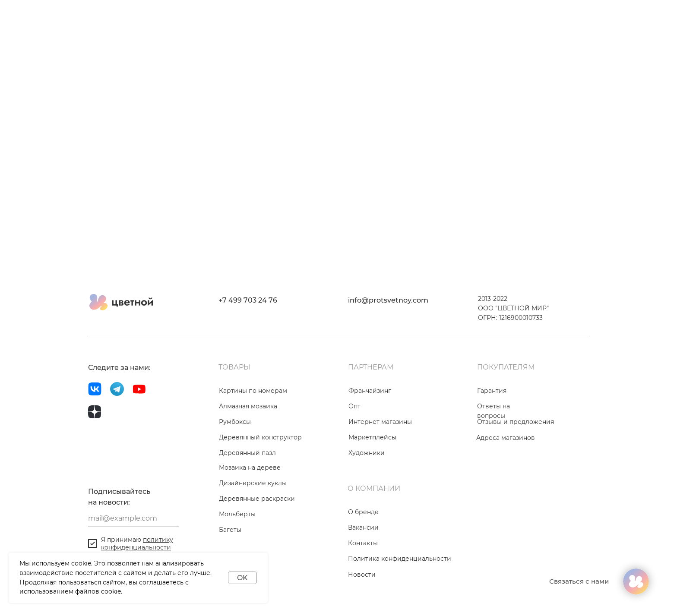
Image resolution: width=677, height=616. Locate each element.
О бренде (363, 512)
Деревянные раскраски (257, 499)
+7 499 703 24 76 (248, 300)
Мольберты (237, 514)
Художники (367, 453)
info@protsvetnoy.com (388, 300)
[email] (133, 518)
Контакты (363, 543)
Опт (354, 406)
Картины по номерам (253, 391)
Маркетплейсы (372, 437)
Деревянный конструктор (260, 437)
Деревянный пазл (247, 453)
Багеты (230, 530)
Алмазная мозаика (248, 406)
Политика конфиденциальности (400, 559)
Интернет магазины (380, 422)
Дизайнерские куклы (253, 483)
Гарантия (492, 391)
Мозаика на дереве (250, 468)
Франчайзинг (370, 391)
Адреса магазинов (506, 438)
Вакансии (363, 528)
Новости (362, 575)
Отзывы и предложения (516, 422)
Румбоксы (235, 422)
